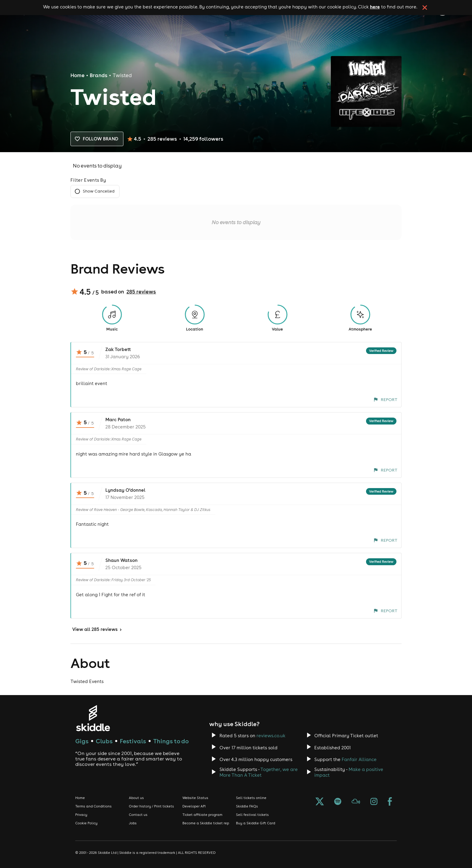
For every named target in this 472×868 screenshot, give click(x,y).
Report (385, 400)
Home (78, 75)
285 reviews (141, 292)
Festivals (133, 741)
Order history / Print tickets (151, 806)
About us (136, 798)
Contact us (138, 815)
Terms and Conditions (93, 806)
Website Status (195, 798)
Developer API (194, 806)
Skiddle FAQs (247, 806)
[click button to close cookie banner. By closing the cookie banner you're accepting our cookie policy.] (425, 8)
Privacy (81, 815)
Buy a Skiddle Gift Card (256, 823)
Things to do (171, 741)
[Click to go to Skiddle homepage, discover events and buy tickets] (93, 718)
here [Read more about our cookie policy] (375, 7)
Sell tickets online (251, 798)
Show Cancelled (95, 191)
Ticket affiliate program (202, 815)
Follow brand (97, 139)
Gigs (82, 741)
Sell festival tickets (252, 815)
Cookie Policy (86, 823)
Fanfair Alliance (359, 759)
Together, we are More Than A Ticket (259, 772)
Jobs (133, 823)
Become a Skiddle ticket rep (206, 823)
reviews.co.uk (271, 736)
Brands (99, 75)
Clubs (104, 741)
